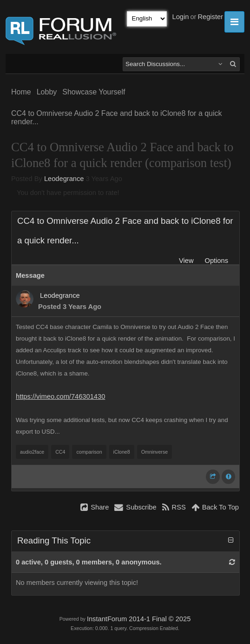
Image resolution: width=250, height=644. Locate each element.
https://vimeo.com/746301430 (60, 396)
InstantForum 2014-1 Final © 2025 (139, 619)
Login (181, 17)
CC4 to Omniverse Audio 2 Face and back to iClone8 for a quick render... (117, 117)
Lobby (47, 92)
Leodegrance (64, 179)
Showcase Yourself (94, 92)
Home (21, 92)
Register (210, 17)
